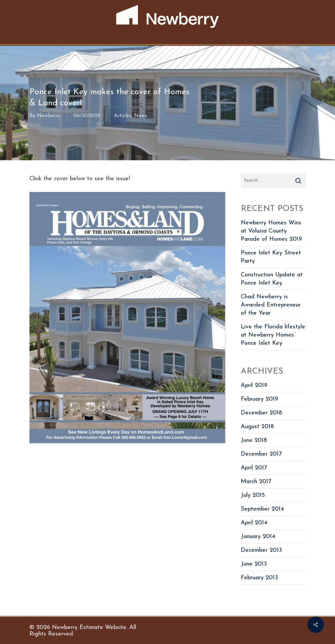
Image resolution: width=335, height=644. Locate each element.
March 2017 (256, 482)
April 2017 (254, 468)
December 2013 (261, 550)
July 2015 (253, 495)
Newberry (49, 116)
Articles (123, 116)
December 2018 (261, 413)
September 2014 (262, 509)
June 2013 (254, 564)
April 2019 (254, 385)
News (141, 116)
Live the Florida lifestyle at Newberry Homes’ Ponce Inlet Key (273, 335)
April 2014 (254, 523)
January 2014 (258, 537)
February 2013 (259, 578)
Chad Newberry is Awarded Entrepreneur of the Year (271, 305)
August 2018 (257, 427)
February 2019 (259, 399)
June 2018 (254, 440)
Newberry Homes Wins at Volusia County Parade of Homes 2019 (271, 231)
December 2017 (261, 454)
